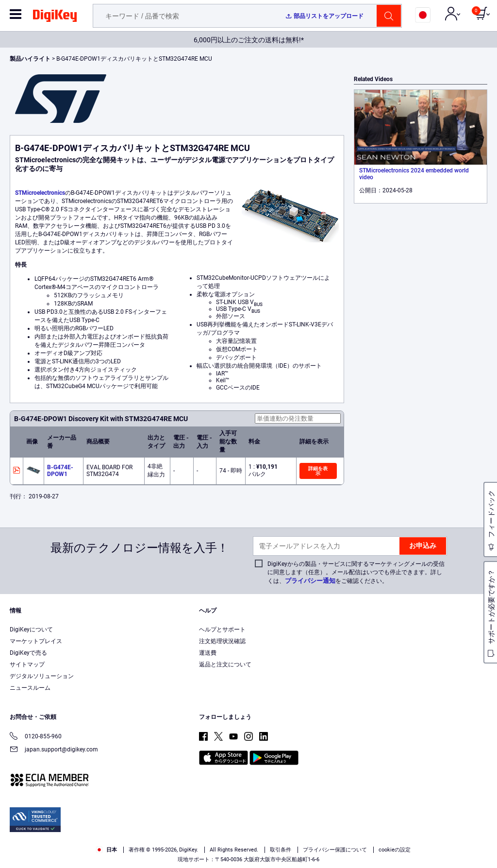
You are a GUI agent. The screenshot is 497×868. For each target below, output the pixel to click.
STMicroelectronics (40, 193)
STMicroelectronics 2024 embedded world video (414, 174)
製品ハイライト (31, 59)
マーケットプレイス (36, 641)
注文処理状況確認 (222, 641)
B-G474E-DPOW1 (60, 471)
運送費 (208, 653)
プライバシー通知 (310, 581)
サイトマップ (27, 664)
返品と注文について (225, 664)
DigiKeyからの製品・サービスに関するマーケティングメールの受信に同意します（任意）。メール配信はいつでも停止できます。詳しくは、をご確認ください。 (356, 572)
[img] (55, 17)
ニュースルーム (30, 688)
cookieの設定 (395, 850)
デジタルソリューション (42, 676)
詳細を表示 (318, 471)
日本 (107, 850)
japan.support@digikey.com (54, 750)
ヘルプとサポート (222, 630)
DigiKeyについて (31, 630)
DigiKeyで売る (28, 653)
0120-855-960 (36, 737)
